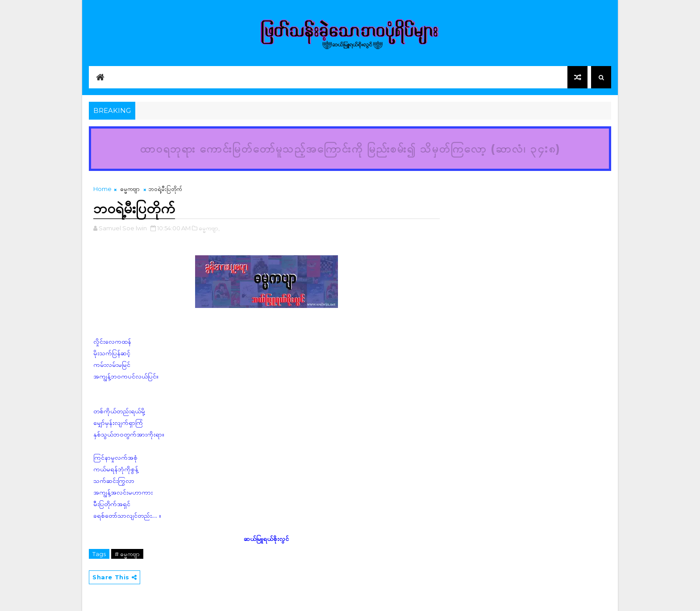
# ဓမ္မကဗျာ (127, 554)
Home (102, 189)
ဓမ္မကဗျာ (130, 189)
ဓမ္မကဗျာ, (209, 228)
